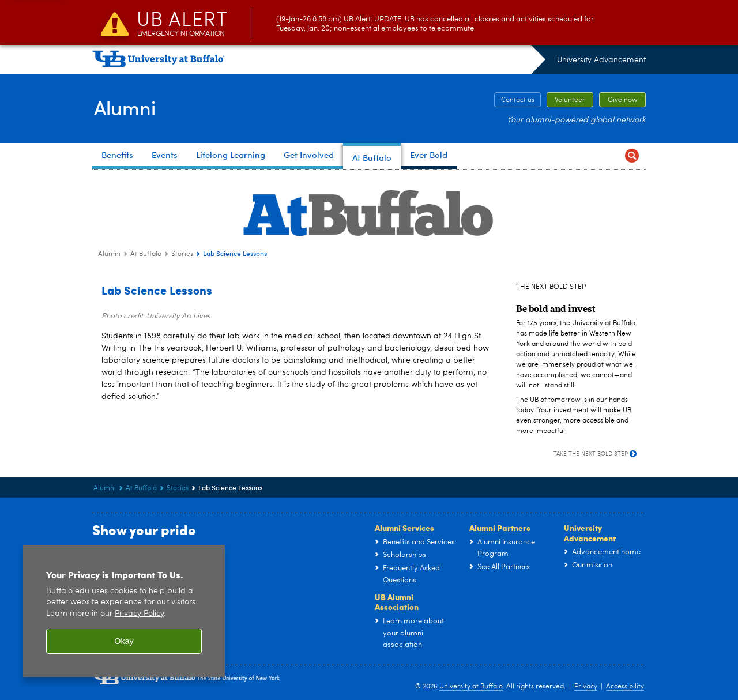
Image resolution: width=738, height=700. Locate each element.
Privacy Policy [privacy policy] (139, 614)
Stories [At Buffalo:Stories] (182, 254)
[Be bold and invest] (556, 308)
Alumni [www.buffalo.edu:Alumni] (109, 254)
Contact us (518, 100)
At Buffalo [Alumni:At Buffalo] (146, 254)
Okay (124, 641)
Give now (623, 100)
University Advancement (601, 60)
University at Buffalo (471, 687)
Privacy (586, 687)
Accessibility (625, 687)
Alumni (125, 107)
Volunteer (570, 100)
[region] (124, 611)
